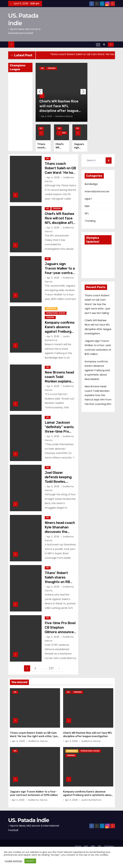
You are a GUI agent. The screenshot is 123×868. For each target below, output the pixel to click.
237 (51, 668)
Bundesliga (51, 309)
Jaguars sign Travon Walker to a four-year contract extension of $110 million (60, 273)
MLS (86, 845)
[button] (105, 44)
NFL (42, 68)
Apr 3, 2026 (47, 116)
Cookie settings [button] (13, 861)
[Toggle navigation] (98, 45)
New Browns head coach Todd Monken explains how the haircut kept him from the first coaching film (98, 395)
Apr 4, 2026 (54, 177)
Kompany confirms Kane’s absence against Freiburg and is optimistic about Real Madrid (60, 332)
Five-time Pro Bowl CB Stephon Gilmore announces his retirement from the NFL (60, 632)
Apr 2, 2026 (53, 637)
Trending (52, 68)
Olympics (109, 845)
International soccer (56, 313)
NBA (87, 206)
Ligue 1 (88, 199)
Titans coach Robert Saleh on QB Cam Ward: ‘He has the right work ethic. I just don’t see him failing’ (97, 304)
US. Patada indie (29, 819)
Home (78, 845)
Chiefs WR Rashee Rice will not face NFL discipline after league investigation (60, 223)
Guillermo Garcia (63, 116)
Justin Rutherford (90, 798)
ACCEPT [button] (30, 861)
